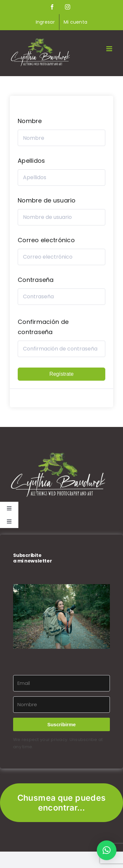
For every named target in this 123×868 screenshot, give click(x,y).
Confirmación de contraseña (43, 327)
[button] (61, 616)
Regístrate (62, 374)
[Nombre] (61, 705)
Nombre (30, 121)
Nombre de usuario (47, 200)
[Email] (61, 683)
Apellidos (31, 161)
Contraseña (36, 280)
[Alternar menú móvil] (110, 49)
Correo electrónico (46, 240)
